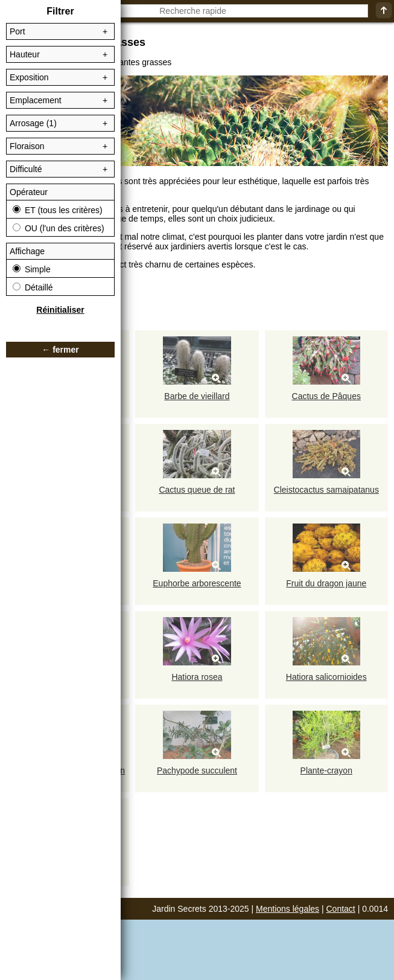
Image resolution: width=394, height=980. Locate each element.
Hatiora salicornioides (326, 677)
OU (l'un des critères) (59, 228)
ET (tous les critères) (58, 210)
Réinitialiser (60, 310)
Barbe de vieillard (197, 396)
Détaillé (33, 287)
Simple (32, 269)
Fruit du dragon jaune (326, 583)
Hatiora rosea (197, 677)
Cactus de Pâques (326, 396)
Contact (341, 909)
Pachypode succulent (197, 770)
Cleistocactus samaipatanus (326, 490)
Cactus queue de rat (197, 490)
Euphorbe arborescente (197, 583)
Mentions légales (288, 909)
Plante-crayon (326, 770)
